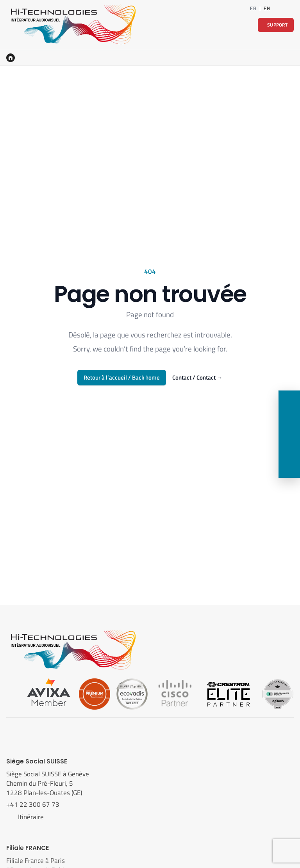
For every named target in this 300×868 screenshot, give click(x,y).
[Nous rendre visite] (289, 445)
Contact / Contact (197, 378)
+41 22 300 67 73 (34, 804)
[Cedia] (95, 693)
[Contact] (290, 8)
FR (253, 8)
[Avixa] (49, 693)
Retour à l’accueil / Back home (122, 377)
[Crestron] (228, 693)
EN (267, 8)
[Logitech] (278, 693)
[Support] (289, 467)
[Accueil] (11, 58)
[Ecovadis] (132, 693)
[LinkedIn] (279, 8)
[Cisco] (175, 693)
